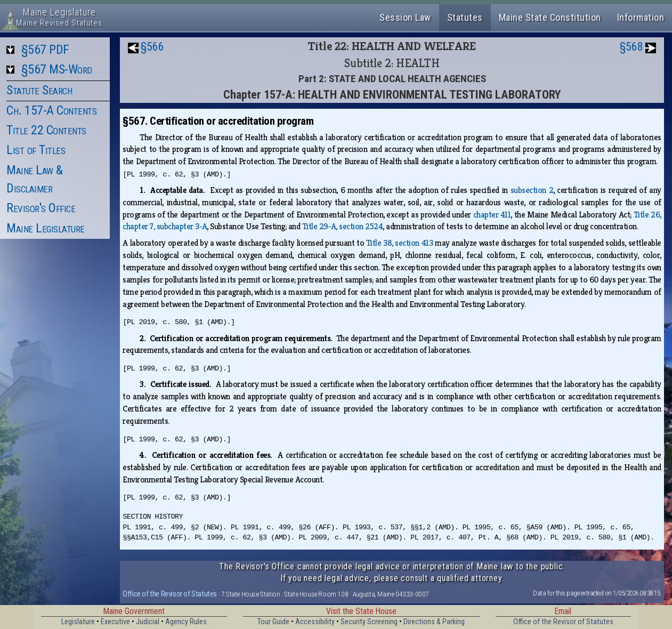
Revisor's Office (41, 208)
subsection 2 (532, 190)
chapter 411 (492, 215)
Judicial (148, 622)
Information (641, 17)
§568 (631, 47)
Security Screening (369, 622)
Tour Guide (273, 622)
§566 (152, 47)
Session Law (405, 17)
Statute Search (39, 90)
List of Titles (36, 150)
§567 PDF (45, 50)
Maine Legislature (46, 228)
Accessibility (315, 622)
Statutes (465, 17)
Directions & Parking (434, 622)
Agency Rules (186, 622)
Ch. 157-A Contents (51, 110)
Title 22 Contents (46, 130)
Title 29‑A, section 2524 (342, 226)
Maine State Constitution (550, 17)
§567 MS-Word (57, 69)
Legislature (78, 622)
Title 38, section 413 (399, 243)
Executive (115, 622)
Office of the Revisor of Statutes (170, 594)
